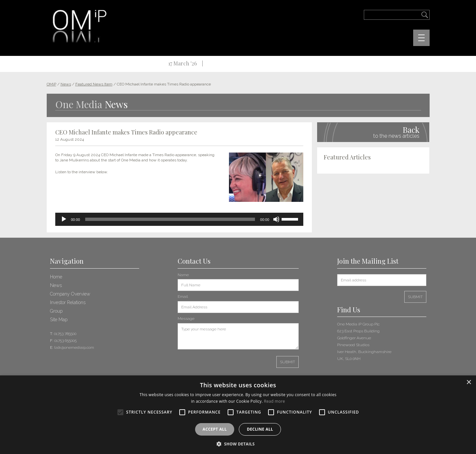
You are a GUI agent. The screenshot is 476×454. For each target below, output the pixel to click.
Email (183, 297)
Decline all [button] (260, 429)
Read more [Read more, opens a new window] (274, 401)
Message (186, 319)
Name (183, 275)
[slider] (170, 219)
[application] (179, 219)
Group (56, 311)
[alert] (238, 415)
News (56, 285)
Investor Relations (68, 302)
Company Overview (70, 294)
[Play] (64, 219)
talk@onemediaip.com (74, 347)
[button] (238, 443)
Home (56, 277)
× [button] (469, 382)
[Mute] (276, 219)
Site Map (59, 320)
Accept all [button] (215, 429)
